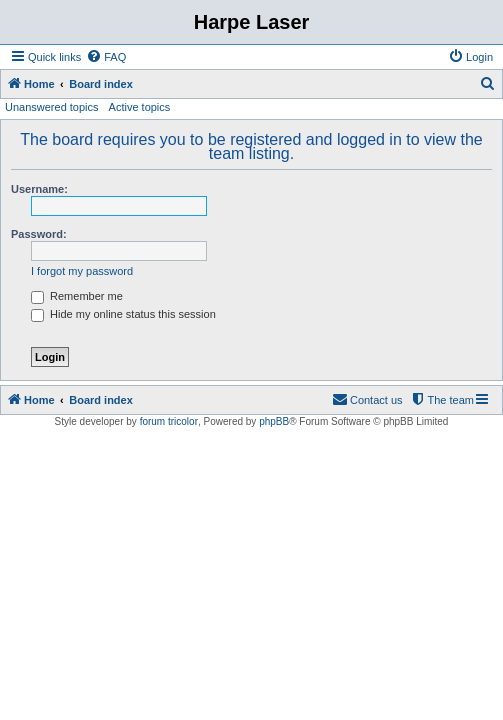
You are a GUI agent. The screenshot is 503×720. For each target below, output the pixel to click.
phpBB (274, 421)
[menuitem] (106, 57)
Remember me (77, 296)
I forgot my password (82, 271)
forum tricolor (169, 421)
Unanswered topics (52, 107)
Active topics (140, 107)
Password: (39, 234)
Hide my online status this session (123, 314)
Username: (39, 189)
